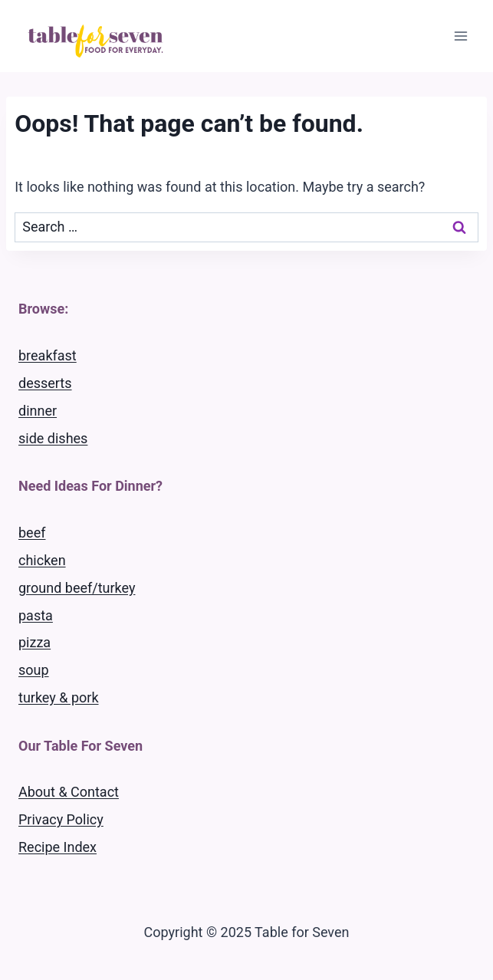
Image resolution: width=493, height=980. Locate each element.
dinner (38, 411)
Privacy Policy (61, 819)
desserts (45, 383)
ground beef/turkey (77, 588)
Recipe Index (58, 847)
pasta (36, 615)
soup (34, 670)
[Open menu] (460, 36)
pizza (35, 642)
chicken (42, 560)
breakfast (48, 355)
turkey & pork (59, 697)
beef (32, 533)
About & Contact (69, 792)
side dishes (53, 438)
